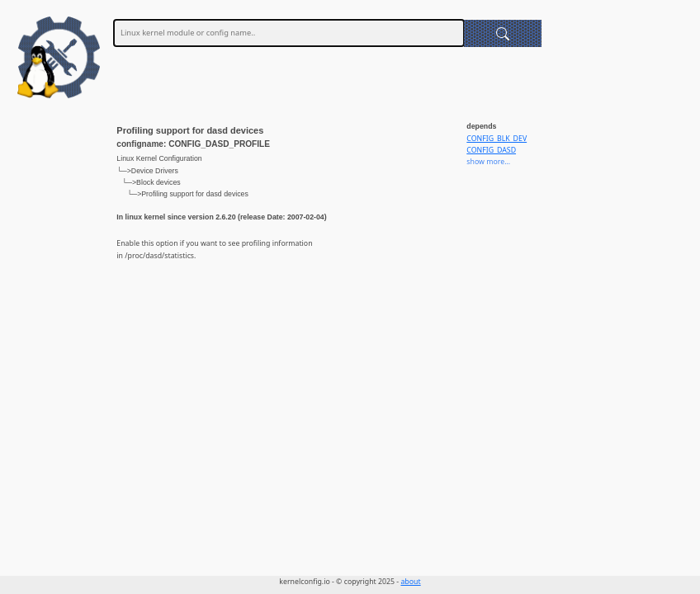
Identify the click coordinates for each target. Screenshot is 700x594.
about (410, 582)
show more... (488, 162)
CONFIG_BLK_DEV (497, 139)
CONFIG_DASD (491, 150)
